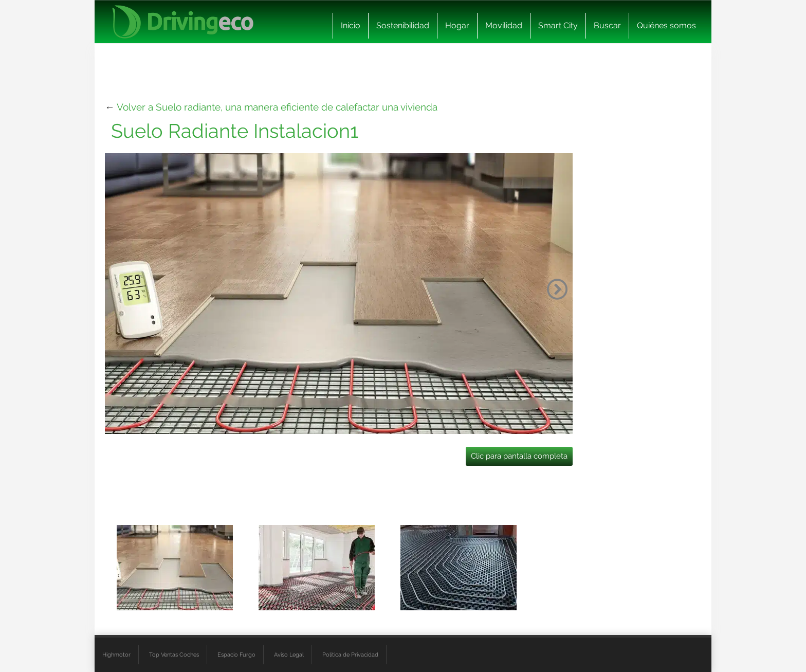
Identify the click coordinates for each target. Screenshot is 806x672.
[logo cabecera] (183, 22)
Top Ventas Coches (174, 655)
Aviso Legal (289, 655)
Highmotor (116, 655)
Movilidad (504, 25)
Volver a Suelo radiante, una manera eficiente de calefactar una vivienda (277, 107)
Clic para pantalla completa (519, 456)
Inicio (351, 25)
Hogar (457, 25)
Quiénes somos (666, 25)
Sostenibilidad (403, 25)
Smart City (558, 25)
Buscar (607, 25)
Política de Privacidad (350, 655)
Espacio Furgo (236, 655)
